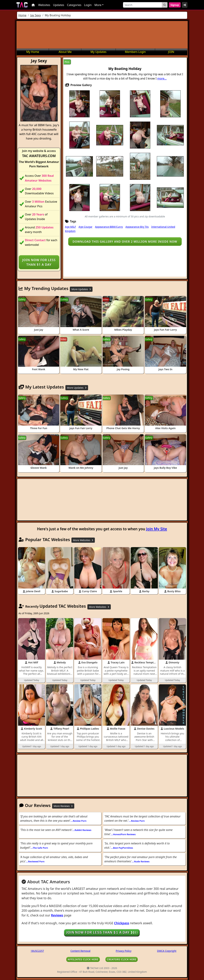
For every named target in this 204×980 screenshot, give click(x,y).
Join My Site (157, 529)
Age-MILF (71, 227)
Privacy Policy (124, 951)
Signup (175, 5)
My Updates (99, 52)
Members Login (135, 52)
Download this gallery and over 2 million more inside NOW (125, 242)
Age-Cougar (85, 227)
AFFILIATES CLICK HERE (83, 959)
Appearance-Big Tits (137, 227)
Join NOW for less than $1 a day (39, 262)
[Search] (142, 5)
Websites (44, 5)
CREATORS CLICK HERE (122, 959)
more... (162, 78)
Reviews (57, 915)
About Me (65, 52)
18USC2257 (37, 951)
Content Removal (80, 951)
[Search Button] (165, 5)
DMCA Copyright (167, 951)
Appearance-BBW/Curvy (109, 227)
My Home (33, 52)
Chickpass (122, 923)
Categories (74, 5)
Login (88, 5)
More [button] (98, 5)
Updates (59, 5)
